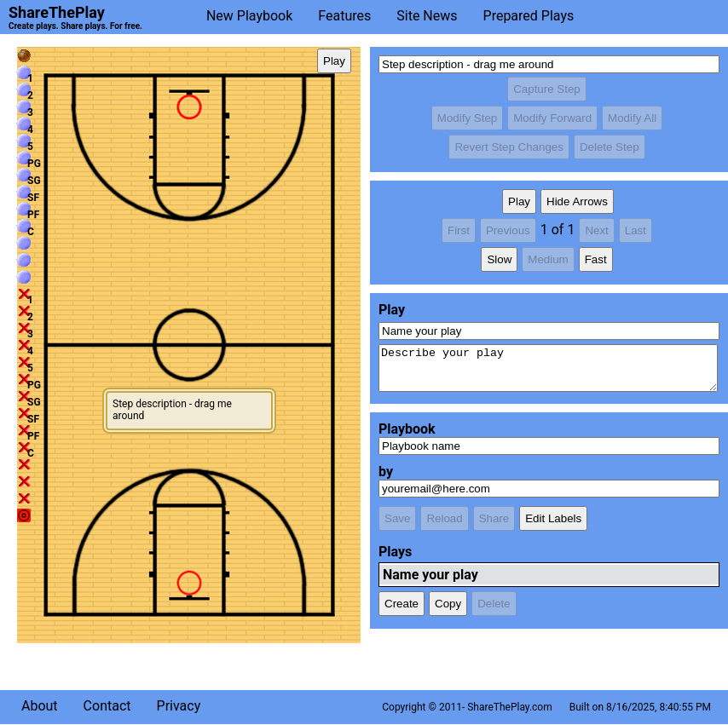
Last (636, 230)
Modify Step (467, 118)
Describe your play (548, 368)
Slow (499, 259)
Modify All (632, 118)
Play (334, 61)
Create (402, 604)
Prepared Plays (529, 16)
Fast (596, 259)
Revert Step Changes (508, 147)
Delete (494, 604)
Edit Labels (553, 518)
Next (596, 230)
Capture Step (547, 89)
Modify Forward (552, 118)
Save (397, 518)
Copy (448, 604)
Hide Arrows (577, 201)
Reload (444, 518)
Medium (548, 259)
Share (494, 518)
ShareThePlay (57, 12)
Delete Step (610, 147)
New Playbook (249, 16)
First (459, 230)
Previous (508, 230)
